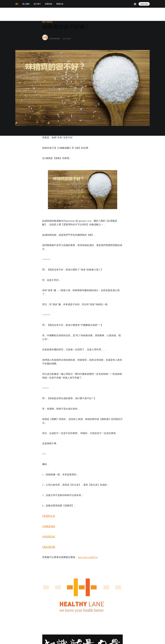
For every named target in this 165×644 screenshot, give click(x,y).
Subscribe (144, 4)
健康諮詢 (49, 4)
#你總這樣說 (49, 526)
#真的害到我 (49, 547)
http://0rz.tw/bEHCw (88, 557)
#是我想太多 (49, 516)
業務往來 (60, 4)
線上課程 (26, 4)
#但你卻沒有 (49, 537)
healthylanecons (56, 36)
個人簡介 (37, 4)
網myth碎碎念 (47, 22)
